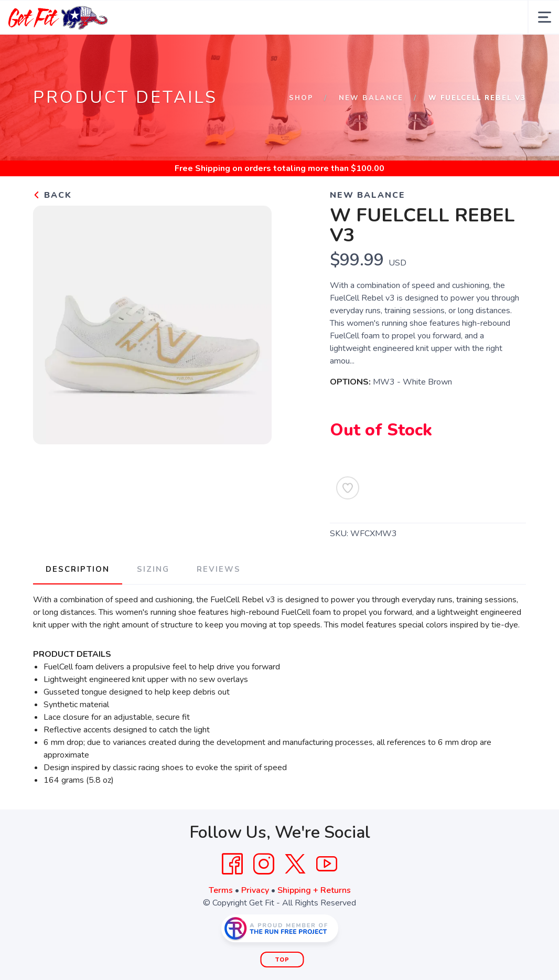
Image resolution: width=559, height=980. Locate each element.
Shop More (278, 51)
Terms (221, 924)
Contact (413, 51)
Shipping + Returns (314, 924)
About (94, 51)
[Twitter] (295, 898)
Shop (301, 132)
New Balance (371, 132)
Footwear (151, 51)
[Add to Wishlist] (348, 522)
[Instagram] (264, 898)
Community (349, 51)
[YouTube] (327, 898)
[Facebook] (232, 898)
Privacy (255, 924)
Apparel (214, 51)
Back (52, 229)
